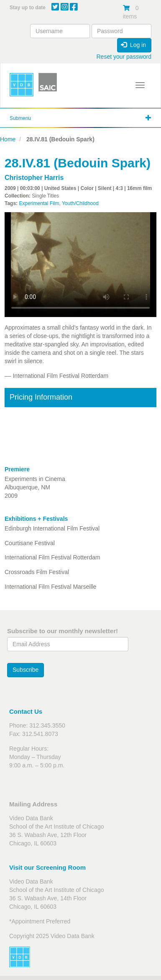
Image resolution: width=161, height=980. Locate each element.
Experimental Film (39, 203)
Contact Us (26, 711)
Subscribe (26, 670)
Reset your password (124, 57)
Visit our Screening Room (47, 867)
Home (8, 139)
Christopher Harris (34, 178)
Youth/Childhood (80, 203)
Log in (133, 45)
